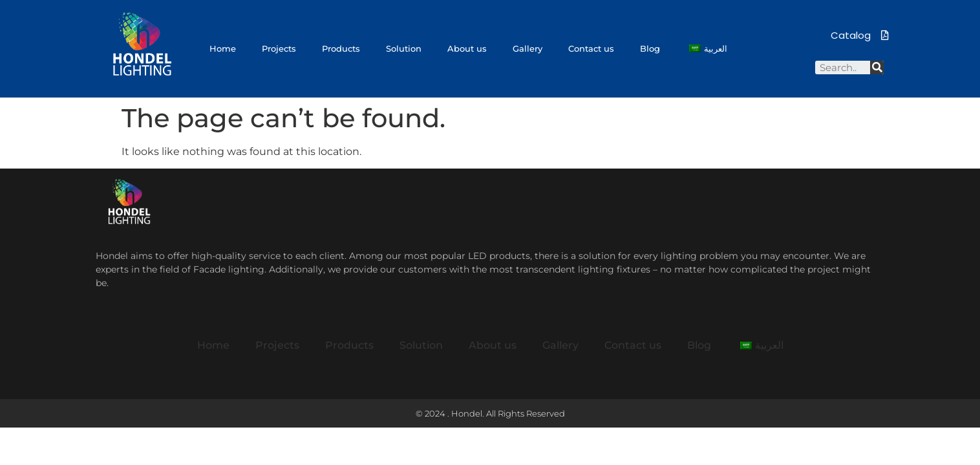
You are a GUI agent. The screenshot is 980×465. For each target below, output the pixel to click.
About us (467, 48)
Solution (404, 48)
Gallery (527, 48)
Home (223, 48)
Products (341, 48)
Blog (650, 48)
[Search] (877, 67)
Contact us (591, 48)
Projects (279, 48)
